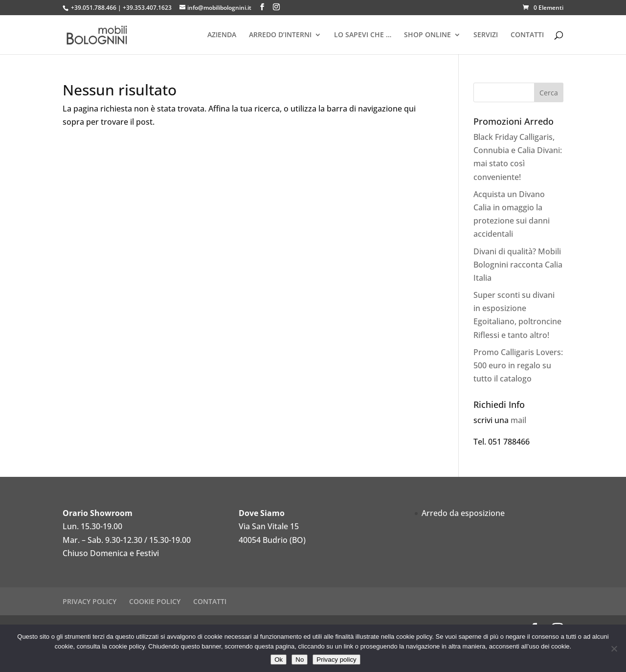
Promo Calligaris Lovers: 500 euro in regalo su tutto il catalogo (518, 365)
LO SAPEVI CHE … (363, 35)
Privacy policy (336, 660)
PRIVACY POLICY (89, 601)
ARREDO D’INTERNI (280, 35)
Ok (279, 660)
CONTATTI (527, 35)
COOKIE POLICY (155, 601)
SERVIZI (486, 35)
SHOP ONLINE (427, 35)
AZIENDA (222, 35)
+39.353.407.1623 (147, 8)
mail (518, 420)
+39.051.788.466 (94, 8)
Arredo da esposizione (463, 513)
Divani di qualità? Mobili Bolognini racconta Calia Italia (518, 265)
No (300, 660)
